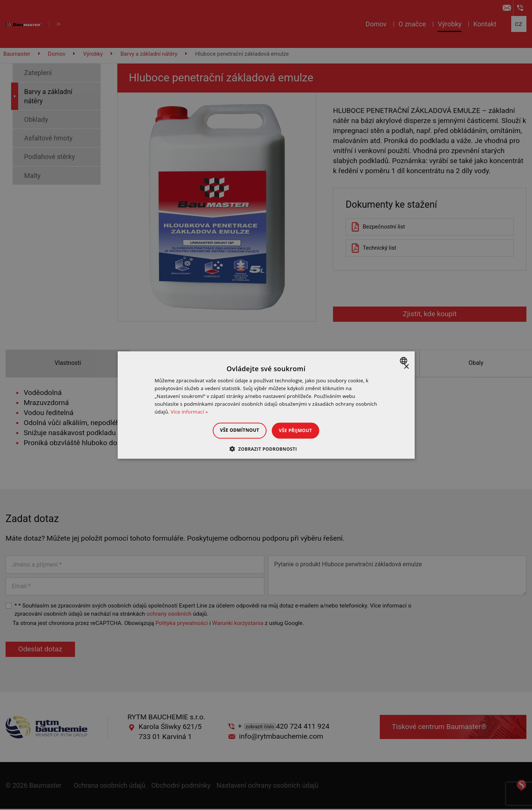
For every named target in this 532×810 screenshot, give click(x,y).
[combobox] (404, 361)
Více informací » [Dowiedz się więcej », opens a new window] (189, 411)
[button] (266, 448)
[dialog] (266, 405)
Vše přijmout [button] (300, 430)
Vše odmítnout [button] (235, 430)
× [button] (406, 367)
